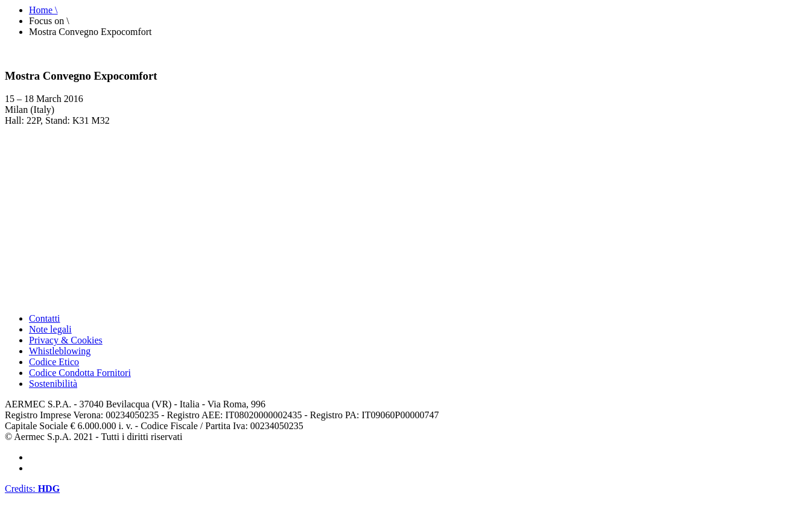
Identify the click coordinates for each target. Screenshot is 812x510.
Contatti (45, 318)
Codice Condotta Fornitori (80, 373)
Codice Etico (54, 362)
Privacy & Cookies (66, 340)
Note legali (50, 329)
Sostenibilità (53, 384)
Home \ (43, 10)
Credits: (32, 489)
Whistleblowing (60, 351)
